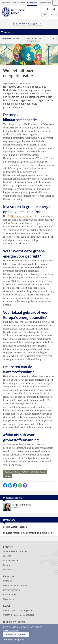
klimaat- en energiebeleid (34, 472)
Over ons (7, 581)
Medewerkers (32, 3)
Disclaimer (8, 570)
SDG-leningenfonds (19, 216)
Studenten (21, 3)
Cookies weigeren (15, 640)
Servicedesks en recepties (15, 552)
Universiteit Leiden (9, 3)
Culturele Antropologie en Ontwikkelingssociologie (28, 533)
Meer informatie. (11, 630)
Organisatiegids (45, 3)
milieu (7, 476)
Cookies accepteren (16, 635)
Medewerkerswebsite (10, 38)
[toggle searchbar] (54, 9)
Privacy (6, 565)
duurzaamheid (11, 472)
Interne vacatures (11, 590)
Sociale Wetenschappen (15, 527)
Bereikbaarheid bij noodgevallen (18, 610)
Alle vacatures (10, 595)
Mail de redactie (11, 561)
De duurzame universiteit (15, 586)
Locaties (7, 556)
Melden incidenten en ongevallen (19, 615)
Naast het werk (10, 599)
